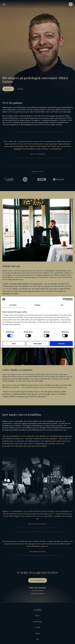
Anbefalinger (37, 622)
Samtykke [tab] (13, 305)
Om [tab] (62, 305)
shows (10, 271)
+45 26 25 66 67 (37, 591)
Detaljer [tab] (37, 305)
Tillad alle (61, 343)
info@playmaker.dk (38, 594)
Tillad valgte (37, 343)
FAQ (38, 639)
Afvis (14, 343)
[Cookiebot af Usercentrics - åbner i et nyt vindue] (64, 299)
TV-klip (37, 627)
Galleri (37, 633)
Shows (37, 616)
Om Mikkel (38, 610)
